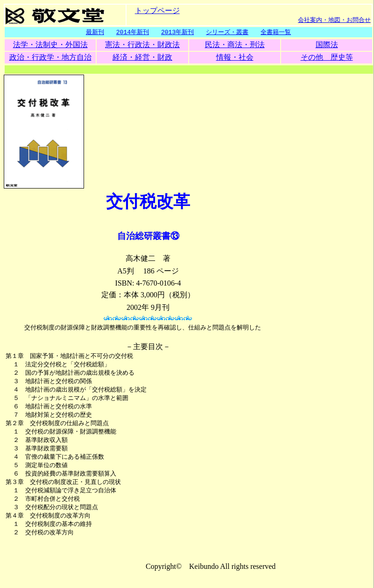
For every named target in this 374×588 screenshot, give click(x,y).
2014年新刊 (133, 32)
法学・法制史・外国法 (50, 45)
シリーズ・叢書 (227, 32)
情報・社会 (235, 58)
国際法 (327, 45)
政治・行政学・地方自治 (50, 58)
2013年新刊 (177, 32)
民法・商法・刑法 (235, 45)
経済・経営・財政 (142, 58)
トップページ (157, 10)
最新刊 (95, 32)
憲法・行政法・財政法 (142, 45)
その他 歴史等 (327, 58)
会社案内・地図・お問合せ (334, 20)
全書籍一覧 (276, 32)
